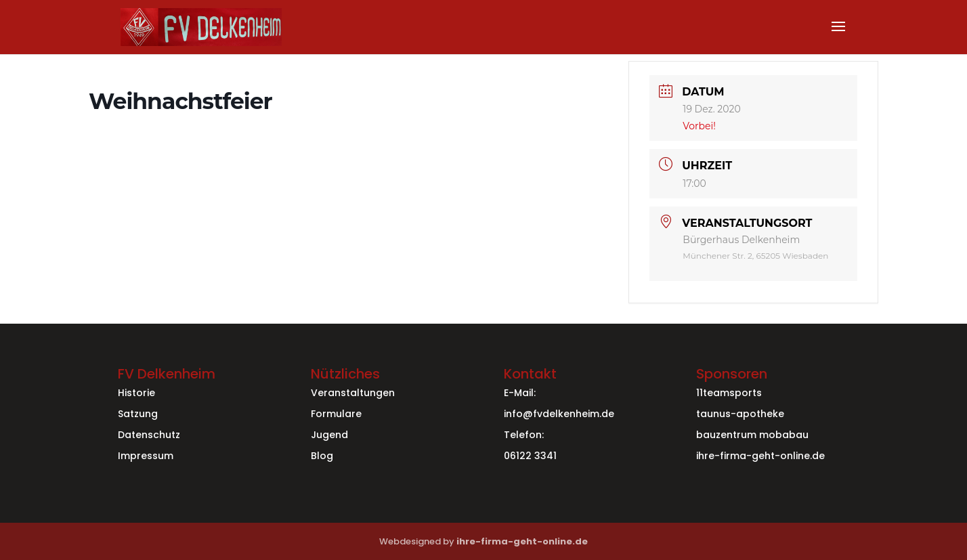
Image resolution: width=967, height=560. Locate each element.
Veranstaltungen (353, 393)
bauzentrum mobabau (752, 435)
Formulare (336, 414)
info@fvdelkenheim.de (559, 414)
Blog (322, 456)
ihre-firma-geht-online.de (760, 456)
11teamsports (729, 393)
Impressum (146, 456)
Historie (136, 393)
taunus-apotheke (740, 414)
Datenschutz (149, 435)
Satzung (138, 414)
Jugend (329, 435)
